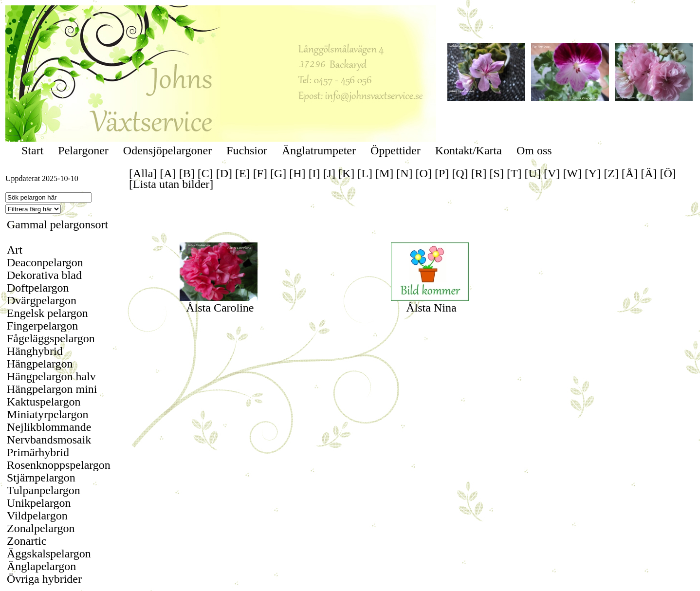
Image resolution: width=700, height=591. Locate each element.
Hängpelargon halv (51, 376)
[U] (533, 173)
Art (15, 250)
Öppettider (396, 150)
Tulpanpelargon (44, 490)
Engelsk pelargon (47, 313)
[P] (442, 173)
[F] (260, 173)
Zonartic (27, 541)
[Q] (460, 173)
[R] (479, 173)
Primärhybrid (38, 452)
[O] (424, 173)
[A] (168, 173)
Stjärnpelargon (41, 478)
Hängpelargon (40, 364)
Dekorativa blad (44, 275)
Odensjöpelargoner (167, 150)
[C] (205, 173)
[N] (404, 173)
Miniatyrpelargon (48, 414)
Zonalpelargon (41, 528)
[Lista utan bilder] (171, 184)
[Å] (630, 173)
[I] (314, 173)
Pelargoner (83, 150)
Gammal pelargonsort (57, 224)
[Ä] (649, 173)
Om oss (534, 150)
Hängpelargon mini (52, 389)
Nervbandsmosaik (49, 440)
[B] (187, 173)
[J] (329, 173)
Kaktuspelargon (44, 402)
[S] (497, 173)
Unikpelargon (39, 503)
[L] (365, 173)
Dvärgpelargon (42, 300)
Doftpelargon (38, 288)
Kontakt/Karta (469, 150)
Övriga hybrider (44, 579)
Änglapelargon (41, 566)
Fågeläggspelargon (51, 338)
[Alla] (143, 173)
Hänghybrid (35, 351)
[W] (572, 173)
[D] (224, 173)
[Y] (593, 173)
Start (32, 150)
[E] (243, 173)
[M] (384, 173)
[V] (552, 173)
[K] (346, 173)
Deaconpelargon (45, 262)
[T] (514, 173)
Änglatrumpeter (319, 150)
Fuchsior (247, 150)
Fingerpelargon (42, 326)
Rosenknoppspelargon (59, 465)
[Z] (611, 173)
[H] (297, 173)
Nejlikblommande (49, 427)
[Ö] (668, 173)
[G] (278, 173)
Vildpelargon (37, 516)
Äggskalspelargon (49, 554)
